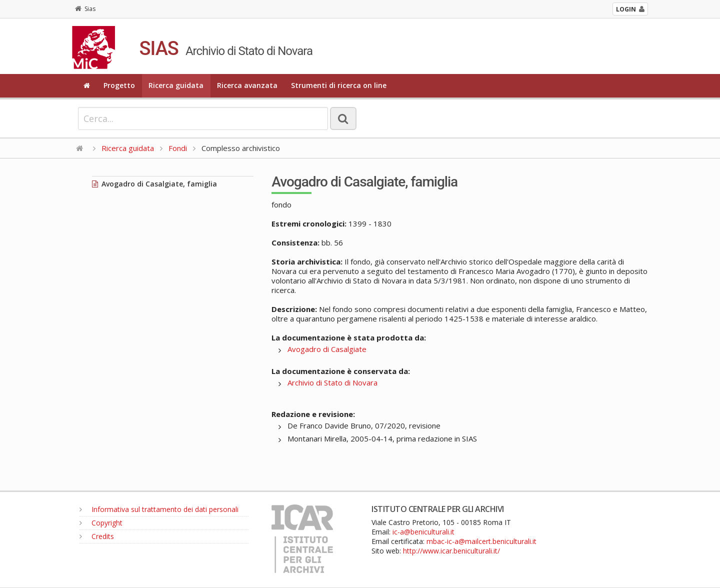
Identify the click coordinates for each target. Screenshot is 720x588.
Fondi (178, 148)
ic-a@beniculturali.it (423, 532)
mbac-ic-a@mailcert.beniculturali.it (481, 541)
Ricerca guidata (176, 85)
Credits (97, 536)
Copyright (101, 523)
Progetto (119, 85)
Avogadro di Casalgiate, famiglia (154, 184)
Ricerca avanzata (247, 85)
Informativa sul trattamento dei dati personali (159, 509)
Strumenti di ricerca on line (339, 85)
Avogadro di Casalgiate (327, 349)
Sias (85, 9)
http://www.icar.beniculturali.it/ (451, 551)
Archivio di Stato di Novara (332, 382)
